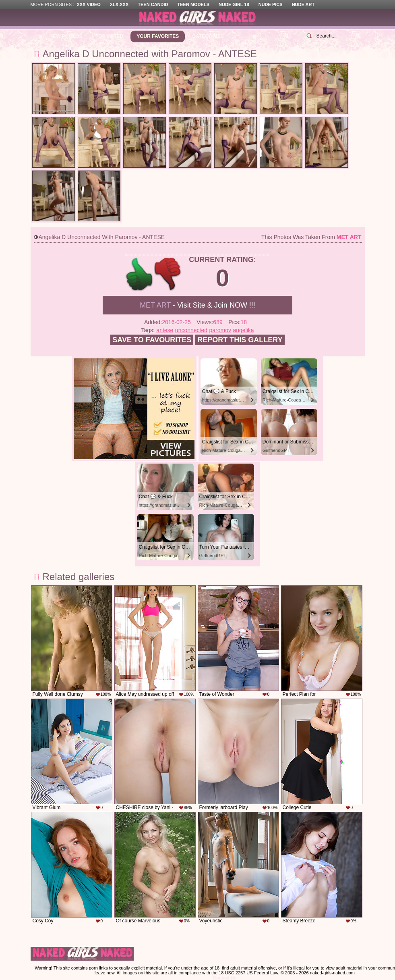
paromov (220, 330)
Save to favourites (152, 340)
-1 (168, 274)
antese (165, 330)
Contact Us (225, 978)
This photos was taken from (311, 237)
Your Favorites (158, 36)
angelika (243, 330)
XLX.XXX (119, 4)
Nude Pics (271, 4)
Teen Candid (153, 4)
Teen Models (193, 4)
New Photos (66, 36)
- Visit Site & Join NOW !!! (197, 305)
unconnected (191, 330)
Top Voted (109, 36)
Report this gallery (240, 340)
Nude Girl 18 (234, 4)
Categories (208, 36)
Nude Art (303, 4)
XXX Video (88, 4)
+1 (140, 274)
